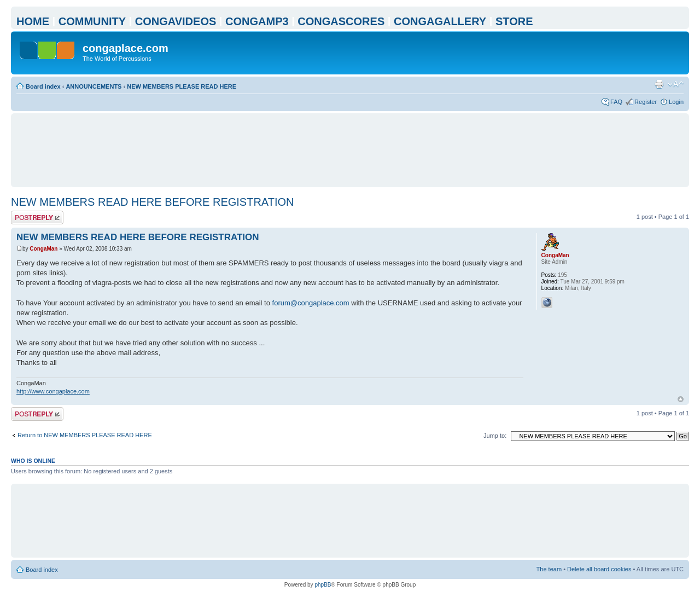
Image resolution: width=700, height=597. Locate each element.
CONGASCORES (341, 21)
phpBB (323, 585)
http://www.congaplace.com (53, 391)
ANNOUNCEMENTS (94, 86)
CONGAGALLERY (440, 21)
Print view (659, 84)
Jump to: (495, 436)
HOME (33, 21)
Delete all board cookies (599, 569)
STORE (514, 21)
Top (681, 399)
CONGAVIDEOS (176, 21)
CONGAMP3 (257, 21)
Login (676, 102)
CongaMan (43, 249)
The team (549, 569)
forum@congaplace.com (311, 303)
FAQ (616, 102)
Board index (43, 86)
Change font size (676, 84)
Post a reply (37, 218)
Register (646, 102)
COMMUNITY (92, 21)
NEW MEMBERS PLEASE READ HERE (182, 86)
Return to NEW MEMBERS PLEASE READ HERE (85, 435)
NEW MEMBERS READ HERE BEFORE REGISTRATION (152, 202)
